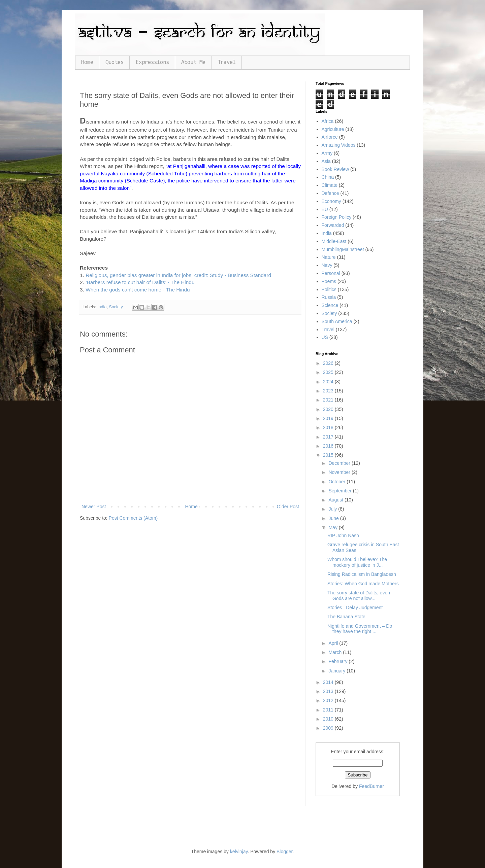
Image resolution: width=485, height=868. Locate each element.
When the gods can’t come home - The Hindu (138, 290)
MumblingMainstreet (343, 249)
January (337, 671)
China (328, 177)
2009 (329, 728)
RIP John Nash (343, 535)
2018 (329, 427)
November (340, 472)
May (333, 527)
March (336, 652)
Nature (329, 257)
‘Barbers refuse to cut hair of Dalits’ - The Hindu (140, 282)
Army (327, 153)
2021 (329, 400)
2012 (329, 700)
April (334, 643)
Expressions (152, 62)
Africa (328, 121)
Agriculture (333, 129)
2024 (329, 382)
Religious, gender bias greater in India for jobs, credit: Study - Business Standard (178, 275)
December (340, 463)
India (102, 307)
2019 (329, 418)
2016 (329, 446)
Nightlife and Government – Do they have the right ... (360, 629)
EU (325, 209)
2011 (329, 710)
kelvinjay (239, 852)
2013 (329, 691)
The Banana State (346, 617)
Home (87, 62)
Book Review (335, 169)
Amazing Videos (339, 145)
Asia (326, 161)
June (334, 518)
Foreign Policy (337, 217)
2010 (329, 719)
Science (330, 305)
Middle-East (334, 241)
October (337, 482)
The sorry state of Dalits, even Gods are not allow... (359, 596)
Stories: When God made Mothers (363, 584)
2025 (329, 372)
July (333, 509)
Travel (227, 62)
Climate (330, 185)
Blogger (284, 852)
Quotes (115, 62)
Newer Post (94, 507)
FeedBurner (371, 786)
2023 (329, 391)
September (341, 491)
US (325, 337)
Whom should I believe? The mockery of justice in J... (357, 562)
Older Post (288, 507)
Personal (331, 273)
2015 (329, 455)
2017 (329, 437)
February (338, 661)
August (336, 500)
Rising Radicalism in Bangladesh (362, 574)
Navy (327, 265)
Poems (329, 281)
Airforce (330, 137)
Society (116, 307)
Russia (329, 297)
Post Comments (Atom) (133, 518)
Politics (329, 289)
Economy (331, 201)
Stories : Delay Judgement (355, 607)
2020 (329, 409)
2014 (329, 682)
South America (337, 321)
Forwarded (333, 225)
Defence (330, 193)
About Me (193, 62)
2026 (329, 363)
